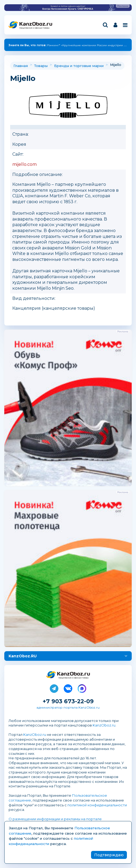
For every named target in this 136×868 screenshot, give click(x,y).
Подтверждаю (109, 855)
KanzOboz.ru (104, 725)
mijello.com (24, 164)
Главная (21, 66)
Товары (41, 66)
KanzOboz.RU (23, 656)
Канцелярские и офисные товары (34, 28)
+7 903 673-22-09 (68, 701)
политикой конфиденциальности (97, 805)
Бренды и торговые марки (79, 66)
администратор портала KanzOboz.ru (68, 707)
